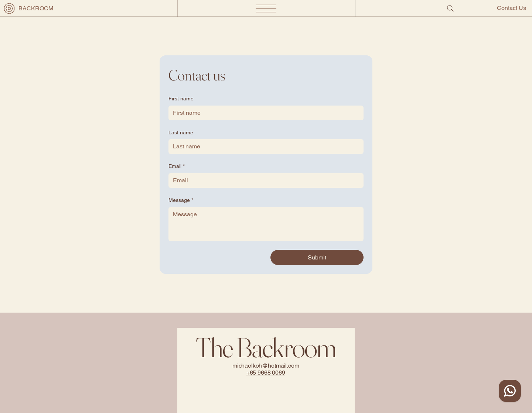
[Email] (264, 180)
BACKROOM (36, 8)
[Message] (266, 224)
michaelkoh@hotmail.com (266, 366)
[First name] (264, 113)
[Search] (450, 8)
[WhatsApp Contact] (510, 391)
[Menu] (266, 8)
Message (181, 200)
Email (177, 166)
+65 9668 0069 (266, 373)
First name (181, 99)
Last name (181, 132)
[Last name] (264, 147)
